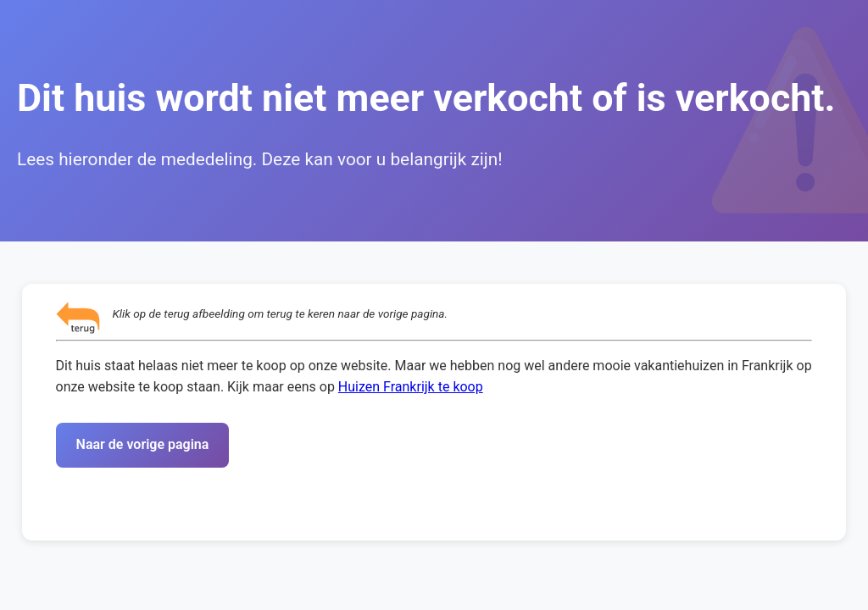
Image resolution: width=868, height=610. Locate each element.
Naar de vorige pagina (143, 444)
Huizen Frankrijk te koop (411, 387)
